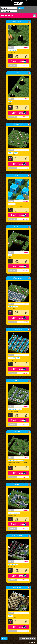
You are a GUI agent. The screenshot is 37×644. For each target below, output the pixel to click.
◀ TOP (4, 639)
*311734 (25, 477)
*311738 (25, 373)
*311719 (25, 580)
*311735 (25, 424)
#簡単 (10, 101)
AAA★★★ (26, 47)
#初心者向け (16, 460)
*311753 (25, 271)
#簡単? (19, 409)
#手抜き (11, 153)
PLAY (18, 61)
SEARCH (21, 8)
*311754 (25, 219)
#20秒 (22, 460)
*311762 (25, 117)
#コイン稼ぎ (12, 204)
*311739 (25, 322)
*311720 (25, 528)
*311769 (25, 66)
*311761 (25, 168)
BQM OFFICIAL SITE (28, 639)
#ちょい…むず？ (13, 564)
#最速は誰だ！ (12, 50)
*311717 (25, 631)
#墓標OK (11, 307)
